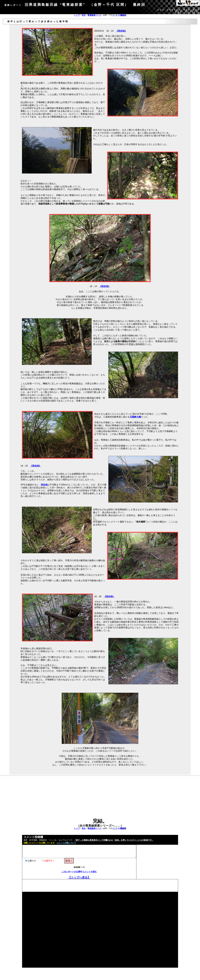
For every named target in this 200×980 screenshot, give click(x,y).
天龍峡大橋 (135, 417)
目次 (84, 15)
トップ (77, 15)
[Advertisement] (100, 799)
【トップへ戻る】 (79, 877)
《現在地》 (121, 31)
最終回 (123, 15)
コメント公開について (66, 843)
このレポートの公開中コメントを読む (79, 872)
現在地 (44, 485)
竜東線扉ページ (94, 15)
